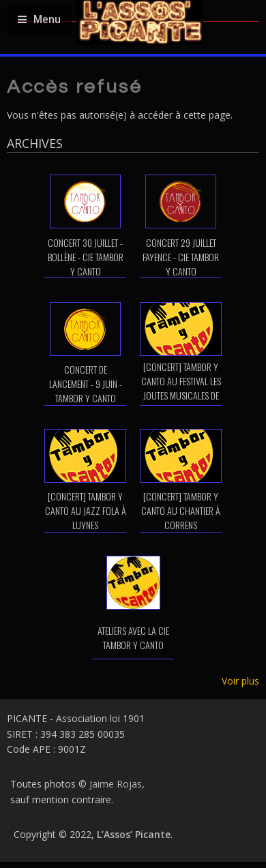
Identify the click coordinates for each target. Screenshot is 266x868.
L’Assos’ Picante (134, 834)
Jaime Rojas (116, 784)
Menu (39, 19)
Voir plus (240, 681)
